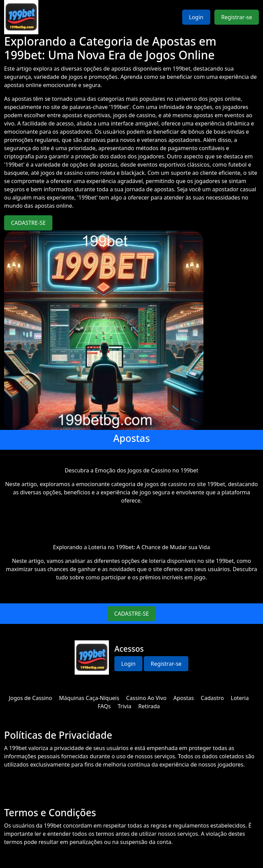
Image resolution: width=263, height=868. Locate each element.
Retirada (149, 706)
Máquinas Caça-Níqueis (89, 698)
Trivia (125, 706)
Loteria (240, 698)
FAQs (104, 706)
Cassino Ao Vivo (146, 698)
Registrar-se (237, 17)
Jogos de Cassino (31, 698)
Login (196, 17)
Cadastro (212, 698)
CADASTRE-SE (28, 223)
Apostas (184, 698)
